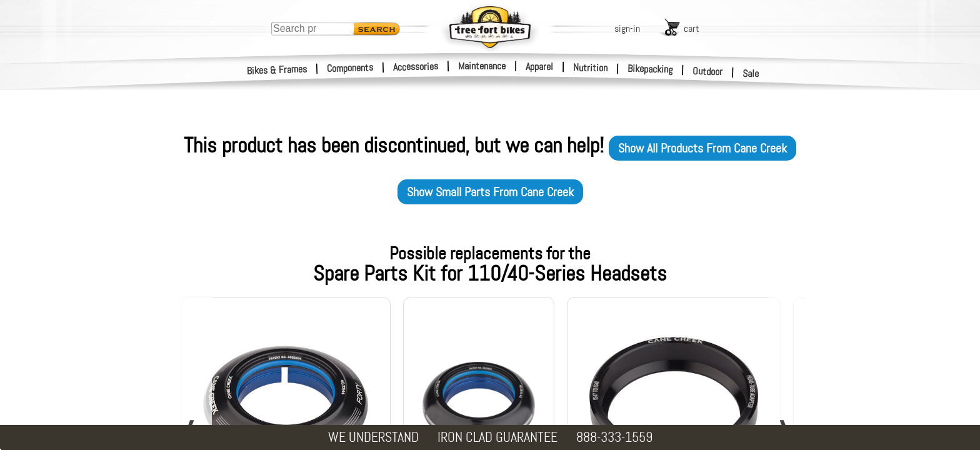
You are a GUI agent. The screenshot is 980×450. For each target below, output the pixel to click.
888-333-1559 (614, 437)
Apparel (539, 67)
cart (692, 28)
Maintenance (482, 66)
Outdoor (708, 71)
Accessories (416, 67)
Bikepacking (650, 69)
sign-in (627, 28)
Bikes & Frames (277, 70)
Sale (751, 74)
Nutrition (590, 67)
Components (350, 68)
